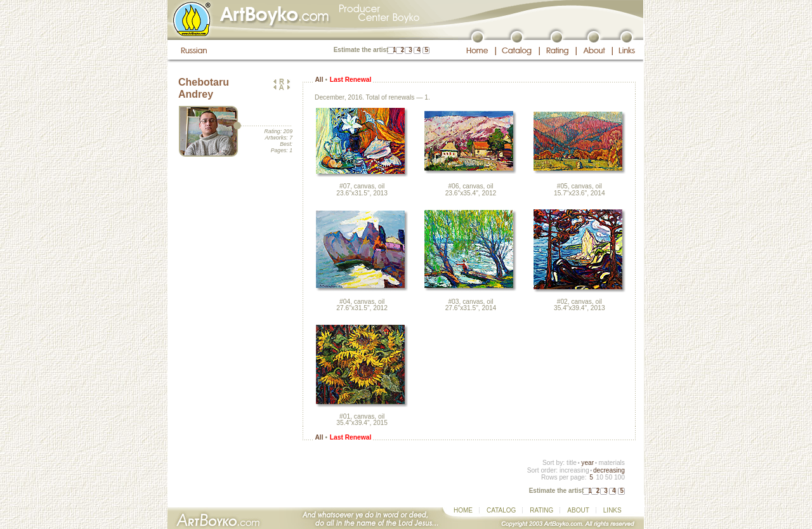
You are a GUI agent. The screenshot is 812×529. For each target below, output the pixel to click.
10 (599, 477)
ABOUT (578, 510)
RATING (541, 510)
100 (619, 477)
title (572, 463)
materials (612, 463)
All (319, 80)
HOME (463, 510)
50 (609, 477)
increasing (574, 470)
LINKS (612, 510)
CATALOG (501, 510)
